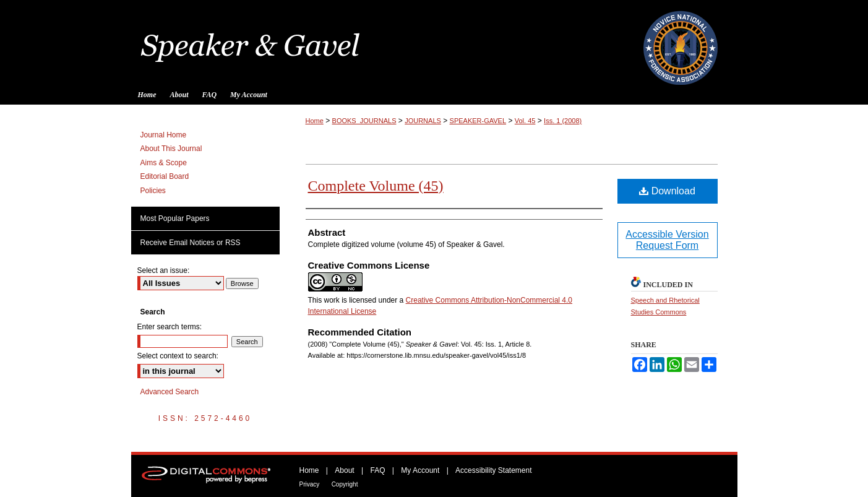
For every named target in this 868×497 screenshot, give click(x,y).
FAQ (377, 470)
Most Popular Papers (175, 218)
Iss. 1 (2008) (563, 121)
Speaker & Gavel (434, 42)
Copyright (345, 484)
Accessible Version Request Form (667, 240)
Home (315, 121)
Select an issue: (164, 270)
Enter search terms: (170, 327)
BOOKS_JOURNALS (364, 121)
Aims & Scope (164, 163)
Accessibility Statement (493, 470)
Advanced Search (170, 392)
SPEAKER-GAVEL (478, 121)
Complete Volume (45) (376, 186)
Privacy (310, 484)
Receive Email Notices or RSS (191, 243)
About (344, 470)
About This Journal (171, 149)
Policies (153, 191)
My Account (420, 470)
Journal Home (164, 135)
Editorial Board (165, 176)
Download (667, 191)
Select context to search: (178, 356)
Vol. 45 (525, 121)
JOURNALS (423, 121)
